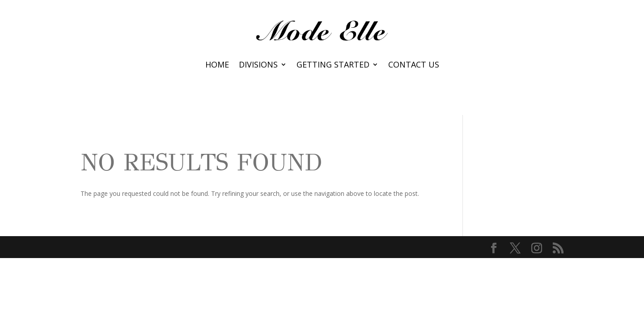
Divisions (258, 66)
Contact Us (414, 66)
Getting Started (333, 66)
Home (217, 66)
